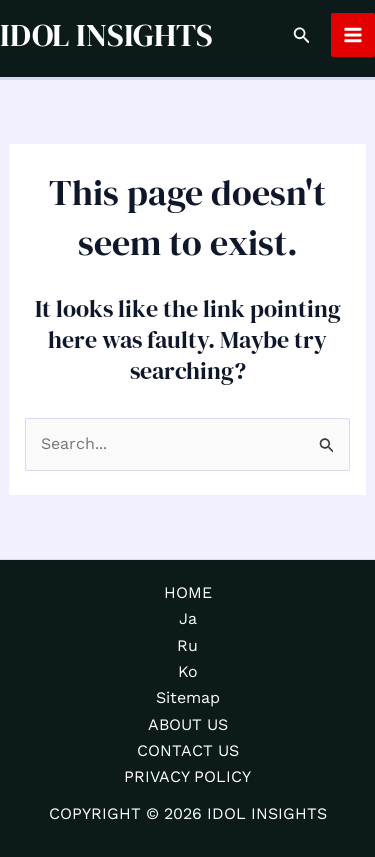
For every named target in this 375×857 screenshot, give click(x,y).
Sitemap (188, 697)
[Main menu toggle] (353, 35)
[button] (302, 35)
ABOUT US (188, 724)
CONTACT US (188, 750)
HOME (188, 592)
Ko (188, 671)
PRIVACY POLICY (187, 776)
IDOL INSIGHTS (106, 35)
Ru (187, 645)
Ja (188, 618)
